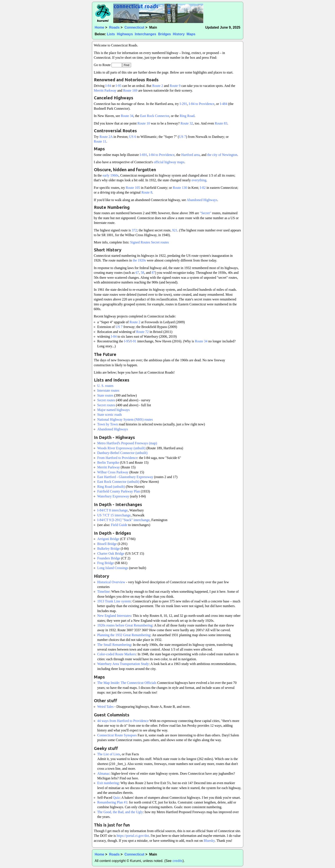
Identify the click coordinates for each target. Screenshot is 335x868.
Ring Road (187, 116)
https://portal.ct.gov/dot (133, 836)
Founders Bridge (109, 558)
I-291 (183, 104)
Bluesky (209, 841)
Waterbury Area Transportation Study (123, 664)
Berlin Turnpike (108, 462)
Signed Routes (140, 242)
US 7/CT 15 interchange (114, 515)
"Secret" (206, 213)
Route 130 (180, 188)
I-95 (119, 86)
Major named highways (114, 410)
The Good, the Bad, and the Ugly (120, 812)
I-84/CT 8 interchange (113, 510)
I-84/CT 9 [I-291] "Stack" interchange (124, 520)
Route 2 (158, 86)
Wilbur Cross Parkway (113, 472)
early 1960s (110, 175)
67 (137, 273)
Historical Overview (111, 582)
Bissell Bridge (107, 544)
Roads (114, 27)
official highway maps (169, 162)
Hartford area (191, 155)
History (179, 34)
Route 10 (144, 123)
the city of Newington (222, 155)
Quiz (116, 798)
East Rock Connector (155, 116)
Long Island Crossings (113, 568)
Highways (125, 34)
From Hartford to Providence (117, 458)
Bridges (165, 34)
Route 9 (175, 86)
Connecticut (134, 27)
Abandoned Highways (202, 200)
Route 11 (100, 141)
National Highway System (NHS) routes (125, 419)
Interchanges (145, 34)
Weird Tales (106, 707)
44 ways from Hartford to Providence (123, 721)
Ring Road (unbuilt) (111, 487)
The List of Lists (109, 754)
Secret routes (160, 242)
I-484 (224, 104)
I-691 (143, 155)
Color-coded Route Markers (117, 654)
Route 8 (147, 192)
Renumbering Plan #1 (112, 802)
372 (134, 230)
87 (153, 273)
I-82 (203, 188)
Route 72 (142, 332)
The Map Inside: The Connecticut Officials (127, 683)
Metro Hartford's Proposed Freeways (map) (127, 443)
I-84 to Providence (202, 104)
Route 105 (133, 188)
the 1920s (139, 260)
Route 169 (130, 90)
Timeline (103, 592)
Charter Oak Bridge (111, 553)
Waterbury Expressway (113, 496)
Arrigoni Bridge (108, 539)
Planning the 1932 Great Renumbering (124, 635)
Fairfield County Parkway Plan (119, 491)
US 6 (133, 137)
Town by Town (108, 424)
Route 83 (221, 123)
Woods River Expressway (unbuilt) (122, 448)
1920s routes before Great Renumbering (125, 625)
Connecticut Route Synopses (117, 735)
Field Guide (119, 525)
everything (199, 180)
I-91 (134, 341)
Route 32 (187, 123)
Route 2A (106, 137)
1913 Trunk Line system (114, 601)
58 (142, 273)
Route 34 (127, 116)
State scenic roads (110, 415)
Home (99, 27)
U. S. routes (106, 386)
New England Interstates (114, 616)
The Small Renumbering (114, 645)
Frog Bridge (106, 563)
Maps (191, 34)
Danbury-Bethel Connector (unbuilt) (122, 453)
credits (178, 861)
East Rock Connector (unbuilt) (118, 482)
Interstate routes (108, 390)
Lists (111, 34)
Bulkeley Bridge (109, 549)
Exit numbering (108, 783)
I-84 (108, 86)
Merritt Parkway (105, 90)
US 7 (182, 137)
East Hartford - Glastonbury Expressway (125, 477)
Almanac (104, 773)
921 (175, 230)
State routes (105, 395)
